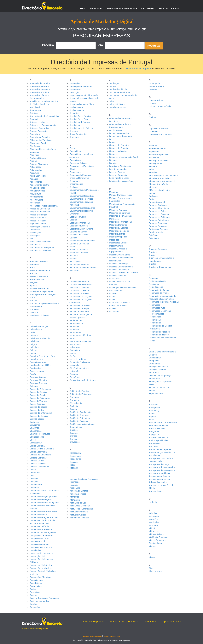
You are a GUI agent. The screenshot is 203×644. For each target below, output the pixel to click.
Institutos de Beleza (79, 512)
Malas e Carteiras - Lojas (121, 195)
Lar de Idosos (116, 130)
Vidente (152, 528)
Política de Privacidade (92, 636)
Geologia (74, 406)
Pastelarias (154, 157)
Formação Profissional (80, 362)
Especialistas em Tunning (81, 229)
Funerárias (74, 377)
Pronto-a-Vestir (156, 232)
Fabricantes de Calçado (80, 296)
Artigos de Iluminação (40, 212)
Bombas (34, 300)
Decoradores (75, 89)
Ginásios (73, 430)
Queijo (152, 255)
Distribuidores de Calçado (81, 128)
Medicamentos (116, 246)
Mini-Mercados (116, 291)
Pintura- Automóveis (158, 184)
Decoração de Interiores (81, 86)
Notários (153, 89)
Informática (75, 500)
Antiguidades (36, 170)
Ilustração (74, 485)
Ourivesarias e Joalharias (161, 134)
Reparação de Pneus (159, 293)
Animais (33, 161)
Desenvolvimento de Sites (81, 104)
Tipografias (154, 431)
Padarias (153, 145)
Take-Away (154, 410)
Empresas (96, 8)
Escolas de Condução (80, 223)
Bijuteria (33, 285)
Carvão (33, 374)
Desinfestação (76, 107)
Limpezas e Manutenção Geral (123, 157)
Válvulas (153, 513)
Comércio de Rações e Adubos (44, 517)
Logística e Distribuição (120, 166)
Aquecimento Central (39, 185)
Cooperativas (36, 586)
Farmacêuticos (76, 323)
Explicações (75, 262)
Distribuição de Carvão (80, 116)
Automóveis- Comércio (40, 251)
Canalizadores (36, 359)
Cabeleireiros (36, 329)
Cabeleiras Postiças (39, 326)
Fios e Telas (75, 344)
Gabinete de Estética (79, 391)
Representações (157, 314)
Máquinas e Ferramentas (121, 216)
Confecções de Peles (40, 544)
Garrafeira (74, 400)
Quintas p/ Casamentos (160, 267)
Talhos (152, 414)
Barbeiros (34, 265)
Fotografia (74, 365)
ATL (32, 239)
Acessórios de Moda (39, 86)
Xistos (152, 557)
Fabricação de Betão (79, 282)
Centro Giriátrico (37, 404)
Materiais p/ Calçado (119, 228)
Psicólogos (154, 235)
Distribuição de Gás (79, 119)
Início (83, 8)
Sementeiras (155, 358)
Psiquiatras (154, 238)
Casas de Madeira (38, 380)
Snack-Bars (154, 379)
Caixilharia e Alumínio (40, 338)
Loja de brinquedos (118, 169)
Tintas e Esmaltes (157, 428)
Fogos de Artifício (78, 359)
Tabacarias (154, 405)
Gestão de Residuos (79, 421)
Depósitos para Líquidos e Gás (84, 95)
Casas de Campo (38, 377)
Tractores (153, 446)
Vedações (154, 519)
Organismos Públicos (159, 128)
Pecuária (153, 166)
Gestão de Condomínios (81, 412)
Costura (33, 595)
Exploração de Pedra (79, 265)
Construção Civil (37, 556)
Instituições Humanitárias (81, 509)
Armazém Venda (37, 191)
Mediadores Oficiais (118, 243)
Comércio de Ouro (38, 514)
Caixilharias (35, 341)
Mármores (114, 219)
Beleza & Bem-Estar (39, 276)
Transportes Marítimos (159, 473)
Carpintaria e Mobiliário (40, 365)
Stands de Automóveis (159, 388)
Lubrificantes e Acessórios (121, 181)
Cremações (35, 607)
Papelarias (154, 151)
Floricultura (75, 350)
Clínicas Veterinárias (39, 467)
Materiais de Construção (121, 222)
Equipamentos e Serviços (81, 199)
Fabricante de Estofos (80, 291)
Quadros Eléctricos (158, 249)
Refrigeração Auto (157, 281)
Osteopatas (154, 131)
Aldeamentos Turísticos (41, 140)
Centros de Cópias (38, 407)
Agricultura (35, 134)
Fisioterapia (75, 347)
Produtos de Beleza (158, 211)
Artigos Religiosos (38, 221)
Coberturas (35, 473)
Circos (33, 440)
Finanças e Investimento (81, 341)
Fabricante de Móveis (79, 293)
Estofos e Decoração (79, 244)
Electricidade (75, 151)
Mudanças (114, 311)
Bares (32, 268)
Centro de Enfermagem (41, 389)
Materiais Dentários (118, 225)
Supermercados (156, 393)
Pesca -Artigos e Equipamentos (164, 175)
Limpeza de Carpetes (119, 145)
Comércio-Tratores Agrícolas (43, 532)
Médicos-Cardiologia (119, 264)
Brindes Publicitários (39, 315)
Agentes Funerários (39, 131)
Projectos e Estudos (158, 229)
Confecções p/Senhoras (41, 547)
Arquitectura (35, 194)
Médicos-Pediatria (118, 276)
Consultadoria (36, 580)
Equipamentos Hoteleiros (81, 211)
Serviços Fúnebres (158, 370)
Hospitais (74, 462)
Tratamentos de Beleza (160, 479)
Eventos (73, 259)
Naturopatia (154, 83)
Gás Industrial (76, 403)
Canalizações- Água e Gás (42, 356)
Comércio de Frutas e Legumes (44, 502)
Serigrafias (154, 361)
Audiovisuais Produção (40, 242)
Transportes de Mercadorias (162, 467)
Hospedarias (75, 459)
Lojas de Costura (117, 172)
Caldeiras (34, 347)
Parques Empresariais (159, 154)
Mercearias (114, 279)
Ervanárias (74, 214)
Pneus (152, 193)
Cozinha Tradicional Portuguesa (45, 598)
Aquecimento (36, 182)
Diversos (73, 131)
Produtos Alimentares (159, 208)
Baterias (34, 274)
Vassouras (154, 516)
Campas (34, 353)
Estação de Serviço (78, 232)
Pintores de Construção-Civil (162, 181)
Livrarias (113, 163)
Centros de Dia (37, 410)
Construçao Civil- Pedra (41, 565)
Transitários (154, 455)
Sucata (152, 391)
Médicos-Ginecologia (119, 270)
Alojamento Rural (38, 143)
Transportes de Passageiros (162, 470)
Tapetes (153, 416)
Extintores (74, 270)
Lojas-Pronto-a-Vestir (119, 178)
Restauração (155, 320)
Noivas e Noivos (156, 86)
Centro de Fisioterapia (40, 398)
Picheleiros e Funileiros (160, 178)
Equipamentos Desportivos (82, 196)
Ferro (72, 338)
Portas (152, 199)
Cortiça (33, 589)
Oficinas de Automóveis (160, 106)
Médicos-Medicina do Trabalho (123, 273)
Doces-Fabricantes (78, 134)
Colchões (34, 479)
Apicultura (34, 173)
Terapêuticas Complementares (163, 422)
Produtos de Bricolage (159, 214)
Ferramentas (75, 332)
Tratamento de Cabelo (159, 476)
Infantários (74, 497)
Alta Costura (35, 146)
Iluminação (75, 482)
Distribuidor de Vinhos (80, 122)
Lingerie (113, 160)
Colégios (34, 482)
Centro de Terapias (38, 401)
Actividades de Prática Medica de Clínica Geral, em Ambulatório (44, 104)
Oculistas (153, 103)
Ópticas (152, 117)
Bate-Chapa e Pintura (40, 270)
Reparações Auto (157, 308)
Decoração (75, 83)
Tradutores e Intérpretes (160, 449)
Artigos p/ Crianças (39, 215)
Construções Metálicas (40, 577)
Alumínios (34, 155)
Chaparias (34, 428)
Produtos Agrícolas (158, 205)
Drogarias (74, 137)
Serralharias (155, 364)
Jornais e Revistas (118, 107)
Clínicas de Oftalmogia (40, 455)
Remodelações (156, 287)
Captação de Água (38, 362)
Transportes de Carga (159, 464)
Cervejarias (35, 425)
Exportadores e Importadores (83, 268)
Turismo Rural (155, 491)
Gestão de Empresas (79, 415)
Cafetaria (34, 335)
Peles (152, 169)
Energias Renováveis (79, 178)
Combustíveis (36, 484)
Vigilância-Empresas (158, 537)
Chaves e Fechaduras (40, 434)
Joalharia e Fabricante (119, 92)
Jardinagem (115, 83)
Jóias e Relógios (117, 104)
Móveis (113, 308)
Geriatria (73, 409)
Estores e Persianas (79, 250)
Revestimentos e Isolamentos (163, 338)
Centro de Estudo (38, 395)
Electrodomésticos (78, 163)
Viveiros (153, 546)
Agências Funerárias (39, 128)
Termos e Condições (112, 636)
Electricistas (75, 160)
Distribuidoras (76, 125)
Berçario (34, 282)
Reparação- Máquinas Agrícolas (164, 302)
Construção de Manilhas (41, 568)
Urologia (153, 502)
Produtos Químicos (158, 223)
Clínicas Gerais (37, 461)
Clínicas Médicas (38, 464)
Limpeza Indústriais (118, 151)
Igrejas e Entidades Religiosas (84, 479)
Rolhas (152, 341)
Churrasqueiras (37, 437)
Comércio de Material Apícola (43, 511)
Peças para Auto (157, 163)
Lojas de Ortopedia (118, 175)
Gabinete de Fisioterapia (81, 394)
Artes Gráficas (36, 200)
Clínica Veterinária (38, 452)
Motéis (112, 299)
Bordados (34, 309)
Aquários (34, 179)
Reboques (154, 278)
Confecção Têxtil (37, 541)
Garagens (74, 397)
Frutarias (74, 374)
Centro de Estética (38, 392)
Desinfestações (77, 110)
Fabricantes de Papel (79, 308)
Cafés (32, 332)
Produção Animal (157, 202)
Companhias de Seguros (41, 535)
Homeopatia (75, 453)
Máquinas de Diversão (120, 213)
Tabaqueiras (155, 408)
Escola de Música (78, 217)
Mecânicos (114, 240)
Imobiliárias (75, 488)
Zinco (151, 568)
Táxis (151, 419)
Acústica (34, 113)
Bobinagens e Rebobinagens (43, 294)
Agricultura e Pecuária (40, 137)
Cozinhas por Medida (40, 601)
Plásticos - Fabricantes (159, 190)
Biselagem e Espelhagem (42, 291)
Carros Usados (37, 371)
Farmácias (74, 326)
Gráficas (73, 436)
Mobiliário (114, 293)
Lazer (112, 139)
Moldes (113, 296)
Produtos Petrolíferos (159, 220)
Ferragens (74, 329)
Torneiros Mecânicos (159, 437)
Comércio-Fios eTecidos (41, 529)
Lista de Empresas (93, 622)
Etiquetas (74, 256)
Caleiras (34, 350)
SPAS (152, 385)
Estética (73, 238)
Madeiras (113, 192)
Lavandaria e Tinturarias (120, 136)
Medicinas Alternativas (120, 255)
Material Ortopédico (118, 237)
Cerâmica (34, 422)
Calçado (34, 344)
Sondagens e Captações (160, 382)
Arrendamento (36, 197)
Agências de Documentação (43, 125)
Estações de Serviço (79, 235)
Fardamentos (76, 320)
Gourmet (73, 433)
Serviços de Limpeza (159, 367)
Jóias (112, 101)
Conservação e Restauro (41, 553)
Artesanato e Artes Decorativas (44, 206)
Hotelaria (74, 468)
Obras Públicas (156, 100)
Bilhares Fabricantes (39, 288)
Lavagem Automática (119, 133)
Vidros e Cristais (157, 534)
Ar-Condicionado (38, 188)
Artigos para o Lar (38, 218)
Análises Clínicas (38, 158)
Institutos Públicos (78, 515)
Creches (34, 604)
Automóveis (35, 245)
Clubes (33, 470)
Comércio (34, 488)
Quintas (153, 264)
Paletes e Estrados (158, 148)
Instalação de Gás (78, 503)
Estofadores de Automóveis (82, 241)
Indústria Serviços (78, 494)
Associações (36, 233)
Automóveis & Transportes (42, 247)
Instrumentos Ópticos (79, 518)
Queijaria (153, 252)
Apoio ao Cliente (169, 8)
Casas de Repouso (39, 383)
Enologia (73, 187)
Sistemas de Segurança (160, 376)
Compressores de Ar (39, 538)
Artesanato (35, 203)
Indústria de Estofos (79, 491)
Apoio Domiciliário (38, 176)
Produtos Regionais (158, 226)
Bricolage (34, 312)
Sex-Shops (154, 373)
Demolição (74, 92)
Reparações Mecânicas (160, 311)
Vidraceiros (154, 531)
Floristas (73, 353)
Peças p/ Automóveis (159, 160)
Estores (73, 247)
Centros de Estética (39, 416)
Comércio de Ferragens (41, 499)
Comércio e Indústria (39, 526)
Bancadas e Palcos (39, 262)
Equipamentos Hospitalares (82, 208)
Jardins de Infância (118, 89)
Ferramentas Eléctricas (80, 335)
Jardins (113, 86)
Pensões (153, 172)
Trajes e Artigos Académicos (162, 452)
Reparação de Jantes (159, 290)
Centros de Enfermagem (41, 413)
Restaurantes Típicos (159, 335)
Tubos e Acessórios (158, 482)
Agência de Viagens (39, 122)
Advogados (35, 119)
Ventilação (154, 522)
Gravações (75, 442)
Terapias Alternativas (159, 425)
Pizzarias (153, 187)
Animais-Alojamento (39, 164)
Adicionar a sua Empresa (122, 8)
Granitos (73, 439)
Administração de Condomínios (44, 116)
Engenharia (75, 181)
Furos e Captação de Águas (82, 380)
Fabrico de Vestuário (79, 311)
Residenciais (155, 317)
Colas (32, 476)
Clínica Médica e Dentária (42, 449)
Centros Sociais (37, 419)
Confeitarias (35, 550)
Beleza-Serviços (37, 279)
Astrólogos (35, 236)
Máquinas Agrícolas (118, 210)
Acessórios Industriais (40, 89)
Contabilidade (36, 583)
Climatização (36, 443)
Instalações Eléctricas (80, 506)
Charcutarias (36, 431)
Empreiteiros (75, 172)
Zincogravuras (156, 571)
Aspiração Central (38, 224)
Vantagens (148, 8)
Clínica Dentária (37, 446)
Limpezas (114, 154)
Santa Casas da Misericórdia (162, 352)
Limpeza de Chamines (120, 148)
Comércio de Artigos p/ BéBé (43, 496)
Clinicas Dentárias (38, 458)
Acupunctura (36, 110)
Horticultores (75, 456)
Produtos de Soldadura (160, 217)
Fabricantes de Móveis (80, 305)
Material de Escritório (119, 231)
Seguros (153, 355)
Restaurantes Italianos (159, 332)
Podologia (154, 196)
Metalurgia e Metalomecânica (123, 288)
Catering (34, 386)
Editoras (73, 148)
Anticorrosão (36, 167)
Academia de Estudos (40, 83)
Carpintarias (35, 368)
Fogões (73, 356)
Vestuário (153, 525)
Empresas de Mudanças (81, 175)
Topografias (154, 434)
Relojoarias (154, 284)
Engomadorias (76, 184)
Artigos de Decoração (40, 209)
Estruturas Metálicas (79, 253)
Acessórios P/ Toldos (39, 92)
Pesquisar (154, 46)
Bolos (32, 297)
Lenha (112, 142)
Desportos (74, 113)
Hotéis (72, 465)
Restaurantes (155, 323)
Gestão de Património (80, 418)
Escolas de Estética (79, 226)
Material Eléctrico (117, 234)
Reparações (155, 305)
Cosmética (35, 592)
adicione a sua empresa (139, 68)
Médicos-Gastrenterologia (121, 267)
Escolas (73, 220)
